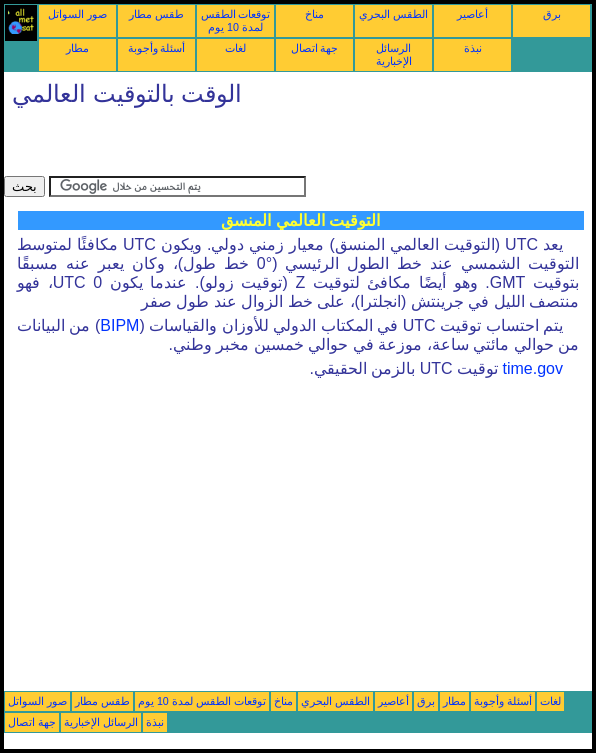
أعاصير (472, 14)
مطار (77, 48)
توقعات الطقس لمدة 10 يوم (236, 20)
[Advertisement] (238, 146)
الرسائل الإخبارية (394, 54)
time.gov (533, 368)
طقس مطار (156, 14)
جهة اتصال (315, 48)
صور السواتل (77, 14)
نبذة (473, 48)
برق (552, 14)
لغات (235, 48)
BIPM (119, 325)
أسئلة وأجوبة (157, 48)
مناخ (314, 14)
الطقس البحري (393, 14)
